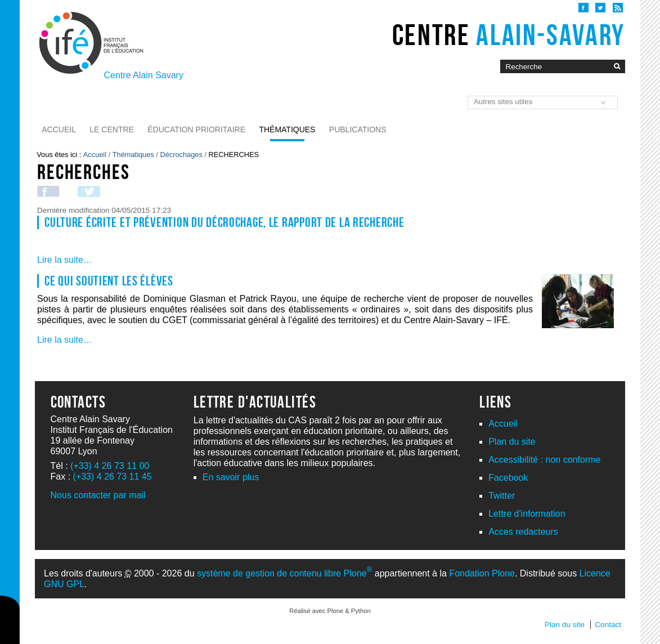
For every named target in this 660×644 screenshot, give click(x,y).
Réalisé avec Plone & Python (330, 611)
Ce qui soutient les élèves (109, 281)
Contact (608, 625)
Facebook (508, 478)
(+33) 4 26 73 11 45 (113, 477)
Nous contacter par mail (98, 495)
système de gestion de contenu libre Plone (284, 573)
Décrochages (181, 155)
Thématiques (287, 129)
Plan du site (512, 442)
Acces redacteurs (523, 532)
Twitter (502, 496)
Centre (509, 35)
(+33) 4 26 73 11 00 (110, 466)
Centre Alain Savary (144, 75)
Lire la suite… (65, 260)
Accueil (59, 129)
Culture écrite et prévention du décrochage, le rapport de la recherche (224, 222)
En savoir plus (231, 477)
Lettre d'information (527, 514)
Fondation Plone (482, 573)
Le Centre (112, 129)
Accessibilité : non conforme (544, 460)
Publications (358, 129)
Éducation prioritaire (196, 129)
